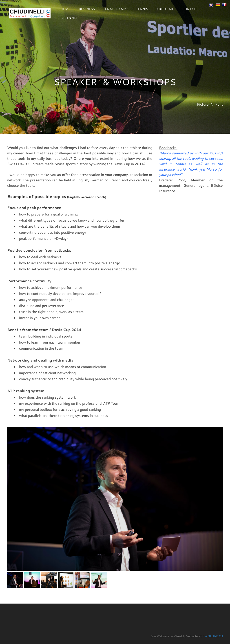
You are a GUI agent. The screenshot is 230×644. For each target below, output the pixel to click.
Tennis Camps (115, 9)
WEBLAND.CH (214, 636)
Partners (69, 18)
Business (87, 9)
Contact (190, 9)
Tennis (142, 9)
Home (65, 9)
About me (165, 9)
